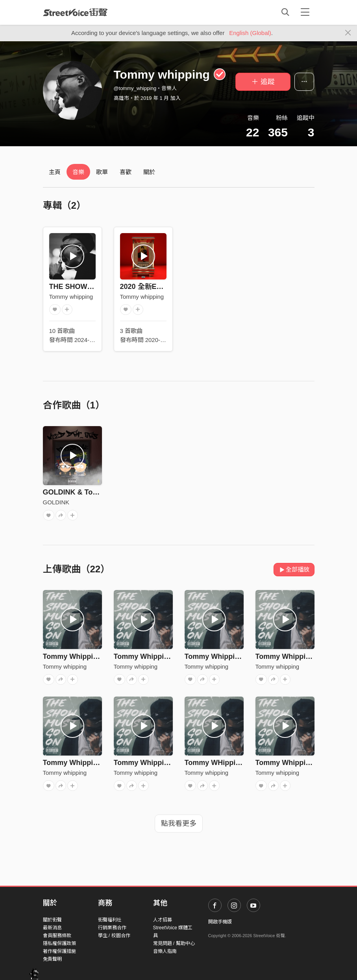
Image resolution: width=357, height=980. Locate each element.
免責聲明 (52, 959)
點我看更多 (179, 824)
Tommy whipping (71, 297)
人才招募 (163, 920)
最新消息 (52, 928)
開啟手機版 (220, 922)
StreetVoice (75, 12)
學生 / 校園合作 (114, 936)
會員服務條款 (57, 936)
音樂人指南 (165, 951)
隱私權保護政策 (59, 943)
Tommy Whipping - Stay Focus (165, 656)
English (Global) (250, 33)
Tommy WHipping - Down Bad (235, 763)
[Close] (348, 33)
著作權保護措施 (59, 951)
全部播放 (294, 569)
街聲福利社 (110, 920)
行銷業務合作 (112, 928)
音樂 (78, 172)
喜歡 (126, 172)
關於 (149, 172)
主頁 (55, 172)
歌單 (102, 172)
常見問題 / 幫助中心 (174, 943)
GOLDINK (56, 502)
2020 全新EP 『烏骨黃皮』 (163, 287)
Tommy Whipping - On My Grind (239, 656)
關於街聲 (52, 920)
